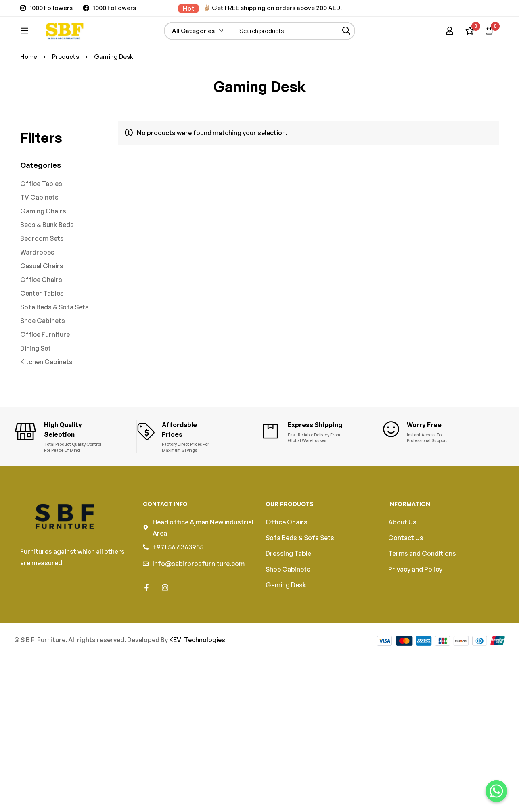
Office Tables (41, 227)
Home (29, 100)
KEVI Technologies (197, 679)
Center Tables (42, 336)
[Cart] (488, 43)
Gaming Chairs (43, 254)
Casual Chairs (42, 309)
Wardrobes (37, 295)
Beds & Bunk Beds (47, 268)
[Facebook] (146, 627)
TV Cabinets (39, 240)
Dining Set (36, 391)
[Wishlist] (468, 43)
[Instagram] (165, 627)
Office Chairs (41, 323)
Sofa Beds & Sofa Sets (54, 350)
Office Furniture (45, 378)
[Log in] (448, 43)
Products (67, 100)
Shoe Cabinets (43, 364)
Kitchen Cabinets (46, 405)
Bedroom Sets (42, 282)
